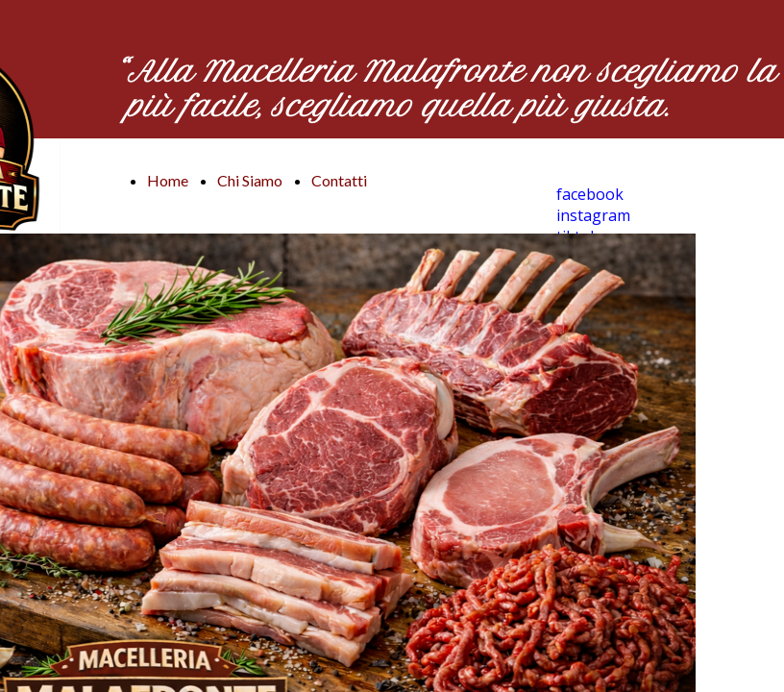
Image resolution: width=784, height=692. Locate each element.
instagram (593, 215)
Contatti (339, 180)
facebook (590, 194)
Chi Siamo (250, 180)
